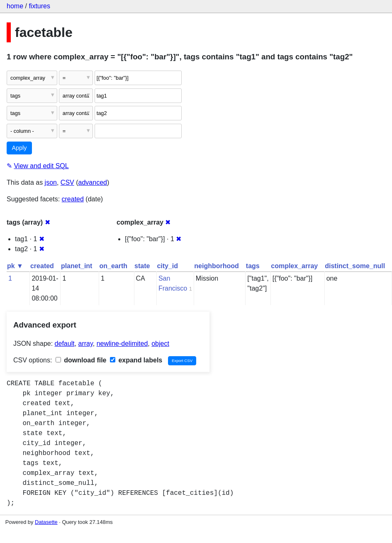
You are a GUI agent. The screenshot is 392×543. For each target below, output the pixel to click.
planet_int (77, 266)
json (51, 182)
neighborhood (217, 266)
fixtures (39, 6)
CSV (67, 182)
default (65, 344)
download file (81, 360)
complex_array (294, 266)
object (160, 344)
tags (253, 266)
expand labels (136, 360)
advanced (93, 182)
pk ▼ (15, 266)
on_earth (113, 266)
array (86, 344)
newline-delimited (122, 344)
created (73, 199)
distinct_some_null (355, 266)
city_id (167, 266)
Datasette (46, 522)
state (142, 266)
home (15, 6)
